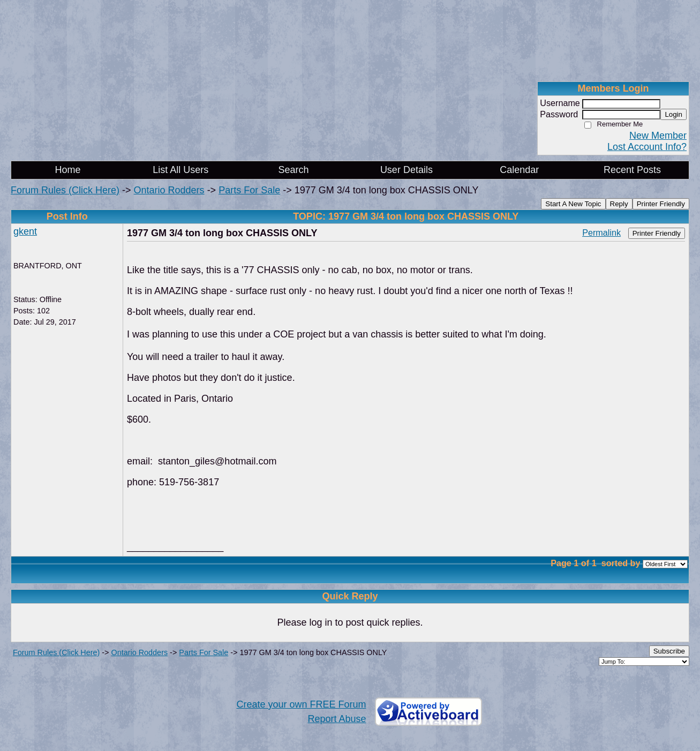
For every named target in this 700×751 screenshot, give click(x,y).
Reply (619, 204)
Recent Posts (632, 170)
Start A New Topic (573, 204)
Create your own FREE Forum (301, 704)
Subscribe (669, 651)
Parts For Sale (249, 190)
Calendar (519, 170)
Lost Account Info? (647, 147)
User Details (407, 170)
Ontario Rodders (169, 190)
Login (673, 114)
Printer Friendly (661, 204)
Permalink (601, 232)
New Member (658, 136)
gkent (25, 231)
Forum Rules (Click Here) (65, 190)
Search (294, 170)
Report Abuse (337, 719)
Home (67, 170)
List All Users (180, 170)
